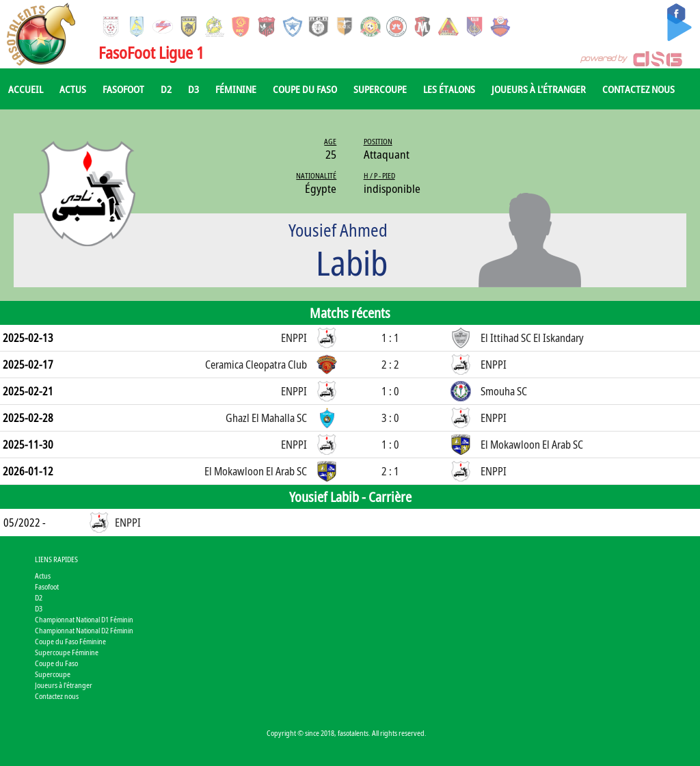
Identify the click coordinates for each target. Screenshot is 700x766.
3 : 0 (390, 418)
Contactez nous (638, 89)
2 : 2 (390, 365)
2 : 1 (390, 471)
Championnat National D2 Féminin (84, 630)
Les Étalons (449, 89)
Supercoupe (380, 89)
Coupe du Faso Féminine (70, 641)
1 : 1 (390, 338)
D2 (166, 89)
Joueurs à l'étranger (539, 89)
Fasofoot (123, 89)
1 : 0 (390, 391)
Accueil (26, 89)
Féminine (236, 89)
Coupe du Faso (305, 89)
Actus (73, 89)
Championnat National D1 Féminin (84, 619)
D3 (193, 89)
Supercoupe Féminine (67, 652)
